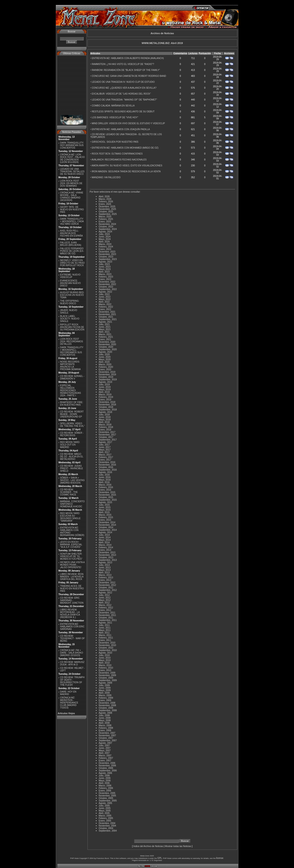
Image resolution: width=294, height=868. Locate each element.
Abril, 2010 (104, 663)
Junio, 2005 (105, 808)
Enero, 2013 (105, 580)
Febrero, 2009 (106, 698)
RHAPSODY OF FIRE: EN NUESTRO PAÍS (72, 404)
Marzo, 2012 (105, 605)
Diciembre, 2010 (107, 643)
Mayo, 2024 (105, 239)
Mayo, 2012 (105, 600)
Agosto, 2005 (106, 803)
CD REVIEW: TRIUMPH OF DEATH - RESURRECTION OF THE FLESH (72, 681)
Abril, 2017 (104, 452)
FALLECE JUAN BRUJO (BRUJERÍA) (71, 244)
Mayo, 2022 (105, 299)
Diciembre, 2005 (107, 793)
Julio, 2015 (104, 505)
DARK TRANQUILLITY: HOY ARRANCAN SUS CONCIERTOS (72, 145)
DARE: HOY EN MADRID (68, 693)
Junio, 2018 (105, 417)
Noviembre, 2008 (107, 705)
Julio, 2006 (104, 776)
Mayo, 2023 (105, 269)
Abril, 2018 (104, 422)
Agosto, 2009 (106, 683)
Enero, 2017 (105, 460)
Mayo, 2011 (105, 630)
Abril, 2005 (104, 813)
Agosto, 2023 (106, 262)
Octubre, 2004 (106, 828)
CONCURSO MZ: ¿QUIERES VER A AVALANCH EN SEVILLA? (124, 88)
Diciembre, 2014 (107, 522)
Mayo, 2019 (105, 390)
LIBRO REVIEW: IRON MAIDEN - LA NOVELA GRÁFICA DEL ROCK (72, 577)
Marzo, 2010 (105, 665)
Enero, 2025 (105, 222)
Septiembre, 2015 (108, 500)
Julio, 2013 (104, 565)
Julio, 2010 (104, 655)
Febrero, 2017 (106, 457)
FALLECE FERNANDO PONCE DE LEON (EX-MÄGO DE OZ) (72, 251)
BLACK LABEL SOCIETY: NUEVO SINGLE (70, 319)
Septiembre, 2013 (108, 560)
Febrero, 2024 (106, 247)
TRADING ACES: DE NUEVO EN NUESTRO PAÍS (72, 589)
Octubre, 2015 (106, 497)
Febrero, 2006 (106, 788)
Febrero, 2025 (106, 219)
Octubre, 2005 (106, 798)
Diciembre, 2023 (107, 252)
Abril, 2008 (104, 723)
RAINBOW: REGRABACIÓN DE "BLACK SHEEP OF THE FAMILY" (126, 70)
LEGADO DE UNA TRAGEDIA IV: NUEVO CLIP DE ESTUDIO (123, 82)
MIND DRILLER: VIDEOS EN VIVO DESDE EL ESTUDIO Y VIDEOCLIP (128, 123)
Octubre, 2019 (106, 377)
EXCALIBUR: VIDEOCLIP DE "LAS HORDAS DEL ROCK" (121, 94)
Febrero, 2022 (106, 307)
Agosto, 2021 (106, 322)
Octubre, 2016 (106, 467)
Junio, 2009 (105, 688)
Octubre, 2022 (106, 287)
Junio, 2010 (105, 658)
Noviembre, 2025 (107, 209)
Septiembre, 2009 (108, 680)
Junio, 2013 (105, 568)
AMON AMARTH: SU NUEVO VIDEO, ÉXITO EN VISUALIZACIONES (127, 166)
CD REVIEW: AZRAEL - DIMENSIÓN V (72, 377)
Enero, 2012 (105, 610)
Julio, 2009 (104, 685)
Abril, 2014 (104, 542)
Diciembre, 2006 (107, 763)
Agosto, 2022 (106, 292)
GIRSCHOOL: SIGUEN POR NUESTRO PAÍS (115, 142)
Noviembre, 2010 (107, 645)
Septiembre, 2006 (108, 771)
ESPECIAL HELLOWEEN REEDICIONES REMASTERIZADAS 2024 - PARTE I (71, 390)
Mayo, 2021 (105, 329)
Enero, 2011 (105, 640)
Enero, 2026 (105, 204)
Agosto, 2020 (106, 352)
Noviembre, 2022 (107, 284)
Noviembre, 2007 (107, 735)
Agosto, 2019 (106, 382)
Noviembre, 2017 (107, 435)
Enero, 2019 (105, 400)
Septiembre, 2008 (108, 710)
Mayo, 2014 (105, 540)
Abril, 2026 (104, 197)
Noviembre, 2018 (107, 405)
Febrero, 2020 (106, 367)
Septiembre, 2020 (108, 349)
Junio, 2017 (105, 447)
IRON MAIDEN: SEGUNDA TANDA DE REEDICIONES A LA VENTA (126, 171)
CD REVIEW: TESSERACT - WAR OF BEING (72, 638)
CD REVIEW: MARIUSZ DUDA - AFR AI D (72, 663)
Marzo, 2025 (105, 217)
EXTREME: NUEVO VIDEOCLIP (70, 276)
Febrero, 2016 (106, 487)
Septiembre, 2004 (108, 831)
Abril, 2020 (104, 362)
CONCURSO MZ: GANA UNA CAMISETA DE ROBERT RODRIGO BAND (129, 76)
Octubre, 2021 (106, 317)
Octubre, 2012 (106, 588)
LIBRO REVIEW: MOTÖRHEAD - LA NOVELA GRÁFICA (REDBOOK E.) (70, 613)
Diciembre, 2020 (107, 342)
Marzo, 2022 (105, 304)
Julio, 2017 (104, 445)
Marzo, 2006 (105, 786)
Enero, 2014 (105, 550)
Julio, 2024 (104, 234)
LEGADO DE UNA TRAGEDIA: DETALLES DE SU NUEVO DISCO (72, 171)
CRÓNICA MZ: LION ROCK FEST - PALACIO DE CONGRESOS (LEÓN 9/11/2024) (73, 158)
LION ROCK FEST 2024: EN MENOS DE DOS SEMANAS (71, 183)
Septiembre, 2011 (108, 620)
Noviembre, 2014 (107, 525)
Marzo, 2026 (105, 199)
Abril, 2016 (104, 482)
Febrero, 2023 (106, 277)
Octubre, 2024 (106, 227)
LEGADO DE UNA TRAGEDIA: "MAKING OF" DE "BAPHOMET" (124, 100)
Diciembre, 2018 (107, 402)
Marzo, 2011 (105, 635)
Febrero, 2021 (106, 337)
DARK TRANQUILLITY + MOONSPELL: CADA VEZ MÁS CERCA (72, 221)
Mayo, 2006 (105, 781)
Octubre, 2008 (106, 708)
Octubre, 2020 (106, 347)
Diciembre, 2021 (107, 312)
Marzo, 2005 (105, 816)
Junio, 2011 (105, 628)
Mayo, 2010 (105, 660)
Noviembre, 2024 (107, 224)
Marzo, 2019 (105, 395)
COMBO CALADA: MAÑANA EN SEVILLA (113, 106)
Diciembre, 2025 (107, 207)
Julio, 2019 (104, 385)
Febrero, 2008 (106, 728)
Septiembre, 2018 (108, 410)
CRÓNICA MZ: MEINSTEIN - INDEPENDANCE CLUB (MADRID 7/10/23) (69, 703)
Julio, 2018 (104, 415)
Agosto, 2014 (106, 532)
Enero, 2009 (105, 700)
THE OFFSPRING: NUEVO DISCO (70, 302)
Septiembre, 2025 (108, 214)
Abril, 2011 (104, 633)
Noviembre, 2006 (107, 766)
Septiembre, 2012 (108, 590)
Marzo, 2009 (105, 695)
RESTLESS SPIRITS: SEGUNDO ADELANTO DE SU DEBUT (123, 112)
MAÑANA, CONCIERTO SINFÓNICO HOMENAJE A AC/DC (72, 504)
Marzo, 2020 (105, 364)
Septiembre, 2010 (108, 650)
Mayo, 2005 (105, 811)
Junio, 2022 (105, 297)
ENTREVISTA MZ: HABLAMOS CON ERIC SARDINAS (72, 627)
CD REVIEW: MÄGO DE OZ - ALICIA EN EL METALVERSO (72, 457)
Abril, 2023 (104, 272)
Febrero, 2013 (106, 578)
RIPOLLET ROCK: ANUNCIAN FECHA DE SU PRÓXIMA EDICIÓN (72, 327)
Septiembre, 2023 (108, 259)
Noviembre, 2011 (107, 615)
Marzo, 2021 (105, 334)
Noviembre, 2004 (107, 826)
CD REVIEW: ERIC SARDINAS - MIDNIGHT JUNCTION (72, 600)
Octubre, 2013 (106, 558)
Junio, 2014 (105, 537)
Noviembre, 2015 (107, 495)
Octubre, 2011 (106, 618)
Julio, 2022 (104, 294)
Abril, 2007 (104, 753)
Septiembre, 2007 (108, 741)
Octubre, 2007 (106, 738)
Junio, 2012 (105, 598)
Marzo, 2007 (105, 756)
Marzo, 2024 (105, 244)
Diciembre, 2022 (107, 282)
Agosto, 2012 (106, 593)
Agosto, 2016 (106, 472)
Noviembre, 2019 (107, 375)
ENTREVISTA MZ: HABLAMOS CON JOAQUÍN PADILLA (121, 129)
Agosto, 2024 (106, 232)
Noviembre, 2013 (107, 555)
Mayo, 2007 (105, 751)
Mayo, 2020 (105, 359)
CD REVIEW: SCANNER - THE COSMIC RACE (69, 492)
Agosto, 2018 (106, 412)
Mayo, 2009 (105, 690)
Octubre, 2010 (106, 648)
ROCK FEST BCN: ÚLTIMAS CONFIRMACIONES (117, 154)
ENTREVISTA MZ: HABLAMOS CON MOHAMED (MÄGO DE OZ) (125, 148)
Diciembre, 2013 (107, 552)
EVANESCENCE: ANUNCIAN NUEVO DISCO (70, 283)
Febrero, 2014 (106, 547)
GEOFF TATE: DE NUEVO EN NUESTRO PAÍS (72, 210)
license (220, 858)
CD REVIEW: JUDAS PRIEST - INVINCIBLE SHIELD (72, 468)
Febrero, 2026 (106, 202)
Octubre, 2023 (106, 257)
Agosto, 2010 (106, 653)
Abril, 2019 (104, 392)
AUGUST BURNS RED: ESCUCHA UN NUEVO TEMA (72, 295)
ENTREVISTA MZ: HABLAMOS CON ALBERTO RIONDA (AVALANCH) (128, 58)
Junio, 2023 (105, 267)
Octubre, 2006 (106, 768)
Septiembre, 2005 (108, 801)
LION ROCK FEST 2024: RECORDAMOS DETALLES (72, 341)
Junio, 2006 (105, 778)
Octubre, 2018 (106, 407)
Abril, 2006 (104, 783)
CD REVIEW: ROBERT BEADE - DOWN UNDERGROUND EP (72, 414)
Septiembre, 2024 (108, 229)
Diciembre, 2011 (107, 613)
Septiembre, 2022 (108, 289)
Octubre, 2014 (106, 527)
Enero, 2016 (105, 490)
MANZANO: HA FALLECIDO (106, 177)
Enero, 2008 (105, 730)
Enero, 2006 (105, 791)
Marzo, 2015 (105, 515)
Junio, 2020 (105, 357)
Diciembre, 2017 (107, 432)
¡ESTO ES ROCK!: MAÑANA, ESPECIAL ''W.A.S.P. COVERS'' (71, 545)
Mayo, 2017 (105, 450)
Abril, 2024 (104, 242)
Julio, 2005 (104, 806)
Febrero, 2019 (106, 397)
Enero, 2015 (105, 520)
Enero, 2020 (105, 370)
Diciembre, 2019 (107, 372)
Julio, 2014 (104, 535)
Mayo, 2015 (105, 510)
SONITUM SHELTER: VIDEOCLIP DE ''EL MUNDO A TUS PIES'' (71, 556)
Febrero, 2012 (106, 608)
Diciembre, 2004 (107, 823)
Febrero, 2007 (106, 758)
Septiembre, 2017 (108, 440)
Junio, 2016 (105, 477)
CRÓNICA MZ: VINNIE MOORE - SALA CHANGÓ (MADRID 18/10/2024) (72, 196)
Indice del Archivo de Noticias (148, 846)
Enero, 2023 (105, 279)
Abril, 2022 (104, 302)
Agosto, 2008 (106, 713)
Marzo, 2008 (105, 725)
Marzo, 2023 (105, 274)
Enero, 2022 (105, 309)
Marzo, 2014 (105, 545)
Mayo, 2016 (105, 480)
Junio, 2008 (105, 718)
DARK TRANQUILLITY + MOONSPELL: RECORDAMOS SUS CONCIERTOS (72, 351)
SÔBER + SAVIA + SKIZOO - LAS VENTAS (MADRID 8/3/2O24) (72, 480)
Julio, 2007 (104, 746)
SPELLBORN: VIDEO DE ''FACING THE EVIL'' (73, 425)
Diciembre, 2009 (107, 673)
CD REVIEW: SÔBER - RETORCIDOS (72, 434)
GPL (160, 858)
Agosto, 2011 (106, 623)
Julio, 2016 (104, 475)
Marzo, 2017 (105, 455)
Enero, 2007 (105, 761)
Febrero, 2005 (106, 818)
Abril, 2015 (104, 512)
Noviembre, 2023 (107, 254)
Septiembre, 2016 (108, 470)
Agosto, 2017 (106, 442)
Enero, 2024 (105, 249)
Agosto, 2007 (106, 743)
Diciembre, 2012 (107, 583)
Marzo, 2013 (105, 575)
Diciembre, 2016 (107, 462)
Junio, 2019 (105, 387)
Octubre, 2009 (106, 678)
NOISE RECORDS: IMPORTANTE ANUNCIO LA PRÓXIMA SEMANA (70, 366)
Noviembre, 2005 (107, 796)
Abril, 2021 (104, 332)
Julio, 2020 (104, 354)
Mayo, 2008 (105, 720)
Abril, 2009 (104, 693)
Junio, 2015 (105, 507)
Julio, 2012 (104, 595)
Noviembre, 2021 (107, 314)
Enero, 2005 (105, 821)
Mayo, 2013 (105, 570)
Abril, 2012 (104, 603)
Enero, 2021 (105, 339)
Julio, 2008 (104, 715)
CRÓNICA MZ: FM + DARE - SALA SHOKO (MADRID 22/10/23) (72, 653)
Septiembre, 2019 (108, 380)
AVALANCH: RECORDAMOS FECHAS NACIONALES (119, 160)
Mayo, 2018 (105, 420)
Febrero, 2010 (106, 668)
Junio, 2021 (105, 327)
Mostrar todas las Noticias (178, 846)
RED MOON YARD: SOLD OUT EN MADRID (70, 445)
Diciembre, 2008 (107, 703)
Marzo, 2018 (105, 425)
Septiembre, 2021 (108, 319)
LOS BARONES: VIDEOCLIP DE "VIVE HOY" (115, 117)
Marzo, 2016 (105, 485)
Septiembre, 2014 (108, 530)
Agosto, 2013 (106, 563)
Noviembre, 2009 (107, 675)
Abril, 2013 (104, 573)
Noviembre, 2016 (107, 465)
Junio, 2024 (105, 237)
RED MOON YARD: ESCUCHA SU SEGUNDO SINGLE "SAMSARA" (70, 517)
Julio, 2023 (104, 264)
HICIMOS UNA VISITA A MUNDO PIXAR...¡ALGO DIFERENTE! (72, 565)
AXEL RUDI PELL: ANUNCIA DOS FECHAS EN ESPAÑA (72, 233)
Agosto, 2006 (106, 773)
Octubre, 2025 (106, 212)
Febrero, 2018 (106, 427)
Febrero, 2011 (106, 638)
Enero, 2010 (105, 670)
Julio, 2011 (104, 625)
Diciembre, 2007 (107, 733)
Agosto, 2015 (106, 502)
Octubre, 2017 (106, 437)
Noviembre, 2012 (107, 585)
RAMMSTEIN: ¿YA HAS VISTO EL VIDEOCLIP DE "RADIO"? (123, 64)
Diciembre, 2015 (107, 492)
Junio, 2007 (105, 748)
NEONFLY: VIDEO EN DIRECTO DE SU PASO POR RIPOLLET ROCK (72, 263)
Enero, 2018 (105, 430)
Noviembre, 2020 (107, 344)
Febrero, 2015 (106, 517)
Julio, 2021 (104, 324)
